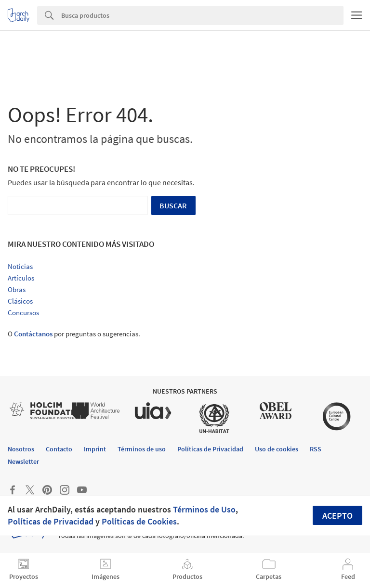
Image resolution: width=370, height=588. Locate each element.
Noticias (20, 266)
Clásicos (20, 301)
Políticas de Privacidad (51, 521)
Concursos (23, 313)
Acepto (337, 516)
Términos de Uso (204, 509)
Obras (17, 289)
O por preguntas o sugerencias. (74, 334)
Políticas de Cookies (139, 521)
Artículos (21, 278)
